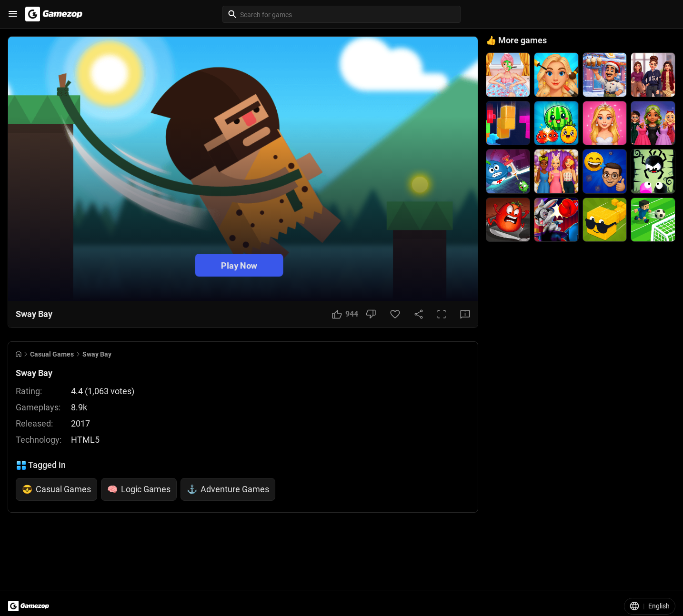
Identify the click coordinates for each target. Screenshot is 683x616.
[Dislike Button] (371, 314)
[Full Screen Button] (442, 314)
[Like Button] (345, 314)
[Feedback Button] (465, 314)
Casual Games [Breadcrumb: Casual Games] (52, 354)
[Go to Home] (19, 354)
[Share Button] (419, 314)
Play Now (239, 265)
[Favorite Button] (395, 314)
